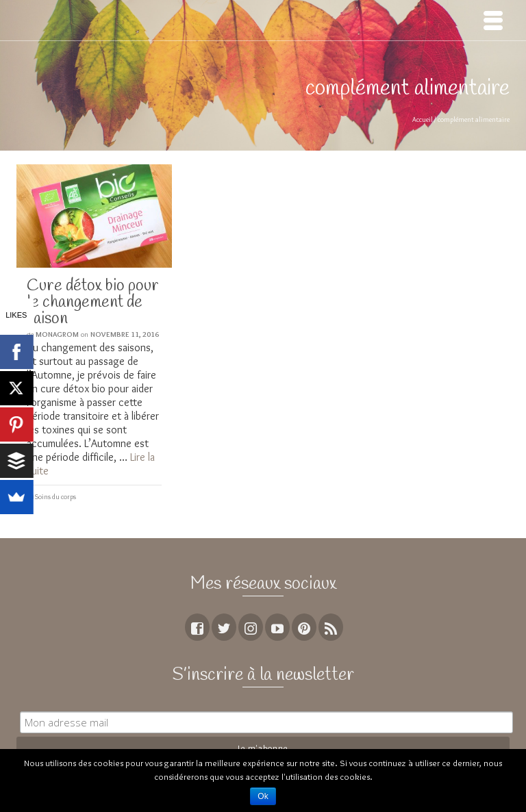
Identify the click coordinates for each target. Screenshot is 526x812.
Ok (263, 796)
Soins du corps (55, 497)
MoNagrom (57, 334)
